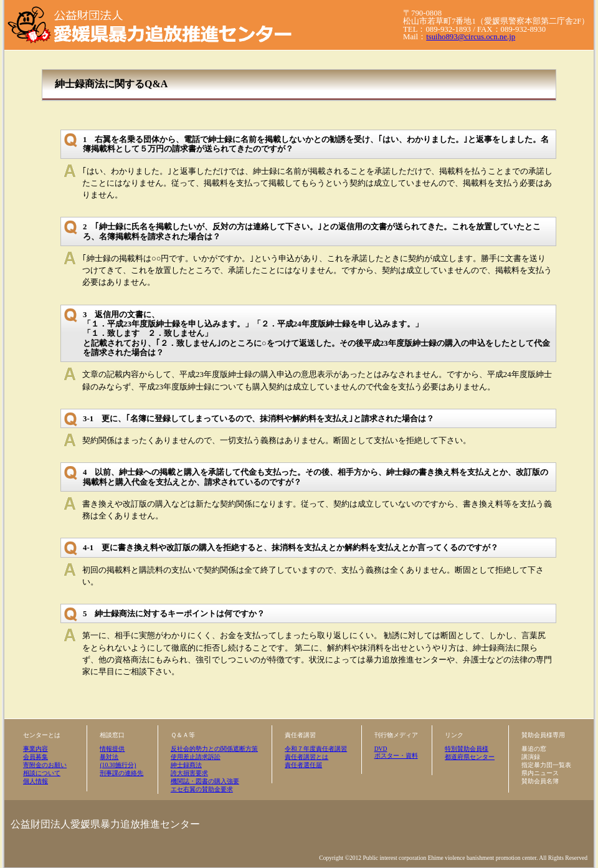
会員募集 (36, 757)
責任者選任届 (303, 765)
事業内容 (36, 749)
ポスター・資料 (396, 756)
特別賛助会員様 (467, 749)
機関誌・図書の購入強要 (205, 781)
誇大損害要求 (189, 773)
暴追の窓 (534, 749)
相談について (42, 773)
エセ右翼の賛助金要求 (202, 789)
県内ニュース (540, 773)
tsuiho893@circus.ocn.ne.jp (471, 37)
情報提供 (112, 749)
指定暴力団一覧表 (546, 765)
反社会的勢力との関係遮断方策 (214, 749)
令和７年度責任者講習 (316, 749)
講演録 (531, 757)
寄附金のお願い (45, 765)
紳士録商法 (186, 765)
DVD (381, 749)
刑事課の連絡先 (121, 773)
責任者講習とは (306, 757)
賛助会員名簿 (540, 781)
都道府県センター (470, 757)
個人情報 (36, 781)
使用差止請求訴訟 (196, 757)
